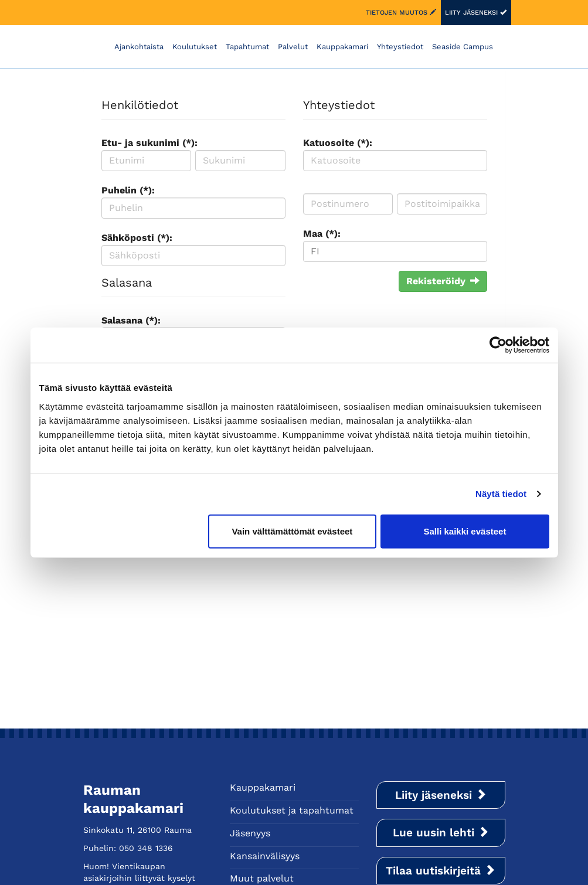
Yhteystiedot (400, 47)
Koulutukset (195, 47)
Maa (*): (322, 234)
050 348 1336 (146, 848)
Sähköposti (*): (137, 238)
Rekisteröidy (443, 281)
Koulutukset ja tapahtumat (292, 810)
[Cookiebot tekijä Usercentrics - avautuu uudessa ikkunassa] (498, 345)
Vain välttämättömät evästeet (292, 531)
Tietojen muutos (401, 13)
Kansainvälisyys (265, 856)
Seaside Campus (463, 47)
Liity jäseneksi (476, 13)
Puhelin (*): (128, 190)
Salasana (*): (131, 320)
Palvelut (293, 47)
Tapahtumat (247, 47)
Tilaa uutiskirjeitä (441, 871)
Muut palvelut (262, 878)
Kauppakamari (342, 47)
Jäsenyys (250, 833)
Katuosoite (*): (338, 143)
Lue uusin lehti (441, 833)
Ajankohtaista (139, 47)
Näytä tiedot (501, 494)
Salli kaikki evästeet (465, 531)
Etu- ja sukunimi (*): (149, 143)
